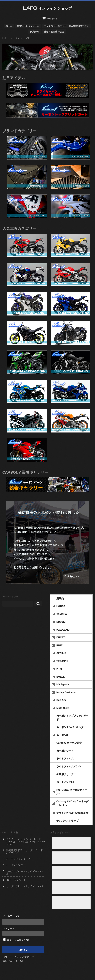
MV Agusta (63, 684)
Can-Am (61, 700)
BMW (60, 645)
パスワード (23, 932)
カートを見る (50, 17)
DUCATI (61, 638)
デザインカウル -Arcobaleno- (73, 813)
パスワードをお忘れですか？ (18, 957)
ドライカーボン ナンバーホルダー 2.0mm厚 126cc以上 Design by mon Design (25, 842)
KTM (59, 669)
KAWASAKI (63, 630)
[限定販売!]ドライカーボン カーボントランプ (24, 852)
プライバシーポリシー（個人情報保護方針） (66, 26)
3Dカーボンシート (16, 880)
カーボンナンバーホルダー (71, 727)
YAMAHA (62, 614)
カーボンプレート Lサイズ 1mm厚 (25, 886)
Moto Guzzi (63, 708)
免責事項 (35, 32)
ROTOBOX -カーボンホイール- (72, 792)
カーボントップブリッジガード (72, 718)
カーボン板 (63, 735)
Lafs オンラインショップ (47, 8)
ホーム (9, 26)
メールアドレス (23, 920)
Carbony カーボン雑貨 (69, 743)
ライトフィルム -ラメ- (69, 767)
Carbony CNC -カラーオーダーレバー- (72, 803)
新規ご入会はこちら (13, 961)
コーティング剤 (65, 782)
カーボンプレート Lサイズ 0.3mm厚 (24, 873)
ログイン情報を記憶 (16, 940)
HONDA (61, 606)
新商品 (60, 598)
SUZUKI (61, 622)
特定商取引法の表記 (54, 32)
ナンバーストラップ (67, 821)
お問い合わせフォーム (28, 26)
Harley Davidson (66, 692)
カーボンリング (14, 865)
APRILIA (61, 653)
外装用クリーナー (66, 774)
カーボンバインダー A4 (19, 859)
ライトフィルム (65, 759)
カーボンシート (65, 751)
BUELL (60, 677)
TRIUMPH (62, 661)
